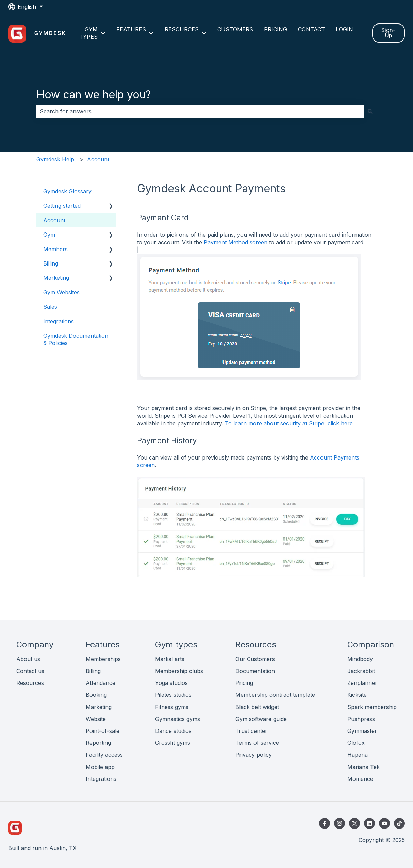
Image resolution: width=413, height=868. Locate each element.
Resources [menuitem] (30, 683)
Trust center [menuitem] (251, 731)
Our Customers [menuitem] (255, 659)
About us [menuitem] (28, 659)
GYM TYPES (88, 33)
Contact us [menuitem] (30, 671)
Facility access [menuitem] (104, 755)
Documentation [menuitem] (255, 671)
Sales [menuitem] (50, 307)
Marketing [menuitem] (56, 278)
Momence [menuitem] (360, 779)
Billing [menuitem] (51, 263)
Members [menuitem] (55, 249)
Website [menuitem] (96, 719)
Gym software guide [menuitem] (261, 719)
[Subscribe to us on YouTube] (384, 823)
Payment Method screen (236, 242)
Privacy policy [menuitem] (254, 755)
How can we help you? (94, 94)
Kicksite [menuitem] (357, 695)
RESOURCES (182, 29)
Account (98, 159)
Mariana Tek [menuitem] (364, 767)
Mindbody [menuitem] (360, 659)
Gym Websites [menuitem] (61, 292)
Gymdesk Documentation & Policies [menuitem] (76, 339)
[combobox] (200, 111)
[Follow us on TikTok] (399, 823)
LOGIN (344, 29)
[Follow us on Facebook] (325, 823)
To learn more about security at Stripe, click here (289, 423)
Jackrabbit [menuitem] (361, 671)
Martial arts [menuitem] (170, 659)
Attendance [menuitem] (101, 683)
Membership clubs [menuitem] (179, 671)
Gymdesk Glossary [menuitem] (67, 191)
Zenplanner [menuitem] (362, 683)
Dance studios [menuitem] (173, 731)
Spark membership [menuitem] (372, 707)
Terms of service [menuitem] (257, 743)
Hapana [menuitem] (358, 755)
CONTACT (311, 29)
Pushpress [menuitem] (361, 719)
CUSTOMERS (235, 29)
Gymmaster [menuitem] (362, 731)
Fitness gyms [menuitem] (172, 707)
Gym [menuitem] (49, 235)
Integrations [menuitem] (59, 321)
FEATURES (131, 29)
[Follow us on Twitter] (354, 823)
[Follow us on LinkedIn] (369, 823)
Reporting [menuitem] (98, 743)
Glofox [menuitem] (356, 743)
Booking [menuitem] (96, 695)
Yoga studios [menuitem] (171, 683)
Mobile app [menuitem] (100, 767)
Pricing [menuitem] (244, 683)
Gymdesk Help (55, 159)
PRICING (276, 29)
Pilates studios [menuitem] (173, 695)
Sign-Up (389, 33)
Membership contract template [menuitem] (275, 695)
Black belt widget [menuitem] (257, 707)
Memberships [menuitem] (103, 659)
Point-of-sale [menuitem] (103, 731)
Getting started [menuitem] (62, 206)
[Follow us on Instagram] (340, 823)
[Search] (370, 111)
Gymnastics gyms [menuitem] (178, 719)
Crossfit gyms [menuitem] (173, 743)
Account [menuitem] (54, 220)
